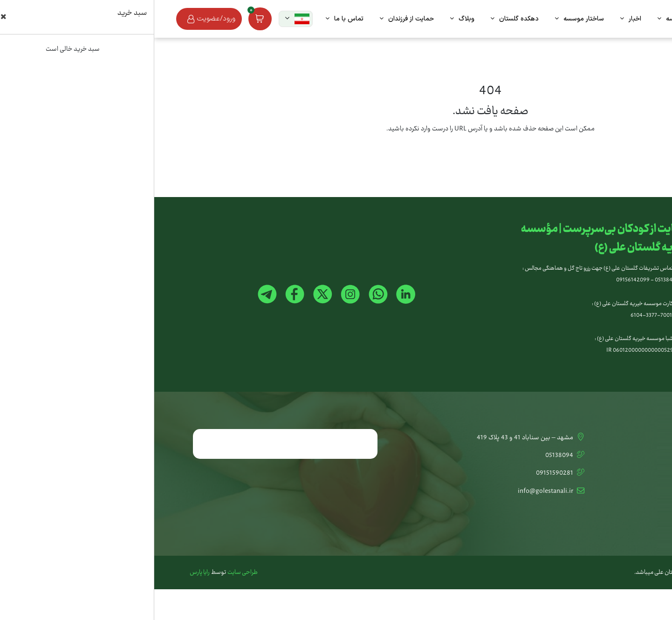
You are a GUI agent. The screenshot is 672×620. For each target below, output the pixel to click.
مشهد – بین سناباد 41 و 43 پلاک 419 (377, 438)
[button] (141, 19)
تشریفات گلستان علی (609, 473)
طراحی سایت (88, 573)
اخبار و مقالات (619, 491)
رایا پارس (45, 573)
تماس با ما (622, 438)
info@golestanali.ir (398, 491)
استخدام (625, 509)
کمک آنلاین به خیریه (611, 456)
